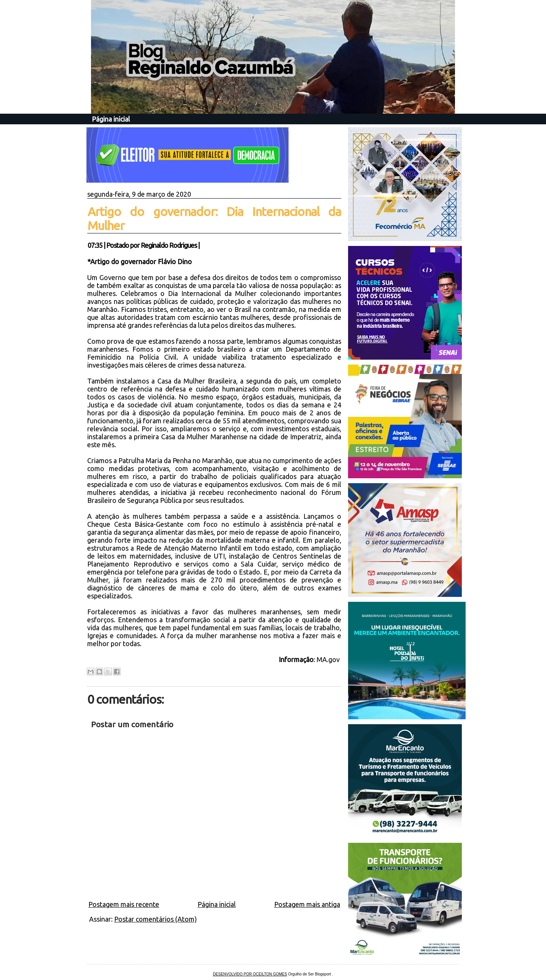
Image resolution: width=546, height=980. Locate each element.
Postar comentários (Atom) (155, 919)
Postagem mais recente (124, 904)
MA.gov (329, 659)
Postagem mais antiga (307, 904)
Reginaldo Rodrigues (169, 245)
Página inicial (111, 119)
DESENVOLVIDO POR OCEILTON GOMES (250, 974)
